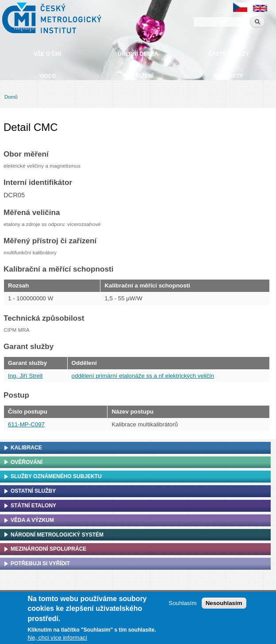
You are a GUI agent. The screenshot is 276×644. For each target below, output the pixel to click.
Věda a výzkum (32, 520)
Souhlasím (182, 605)
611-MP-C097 (26, 424)
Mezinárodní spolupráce (48, 549)
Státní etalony (33, 506)
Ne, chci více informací (57, 640)
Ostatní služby (33, 491)
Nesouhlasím (224, 605)
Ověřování (27, 462)
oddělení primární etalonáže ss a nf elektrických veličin (143, 376)
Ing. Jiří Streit (25, 376)
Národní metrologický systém (57, 535)
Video (48, 76)
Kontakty (229, 76)
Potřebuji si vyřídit (40, 563)
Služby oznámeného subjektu (56, 476)
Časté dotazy (228, 54)
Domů (11, 97)
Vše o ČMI (47, 54)
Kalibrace (26, 448)
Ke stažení (138, 76)
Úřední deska (138, 54)
